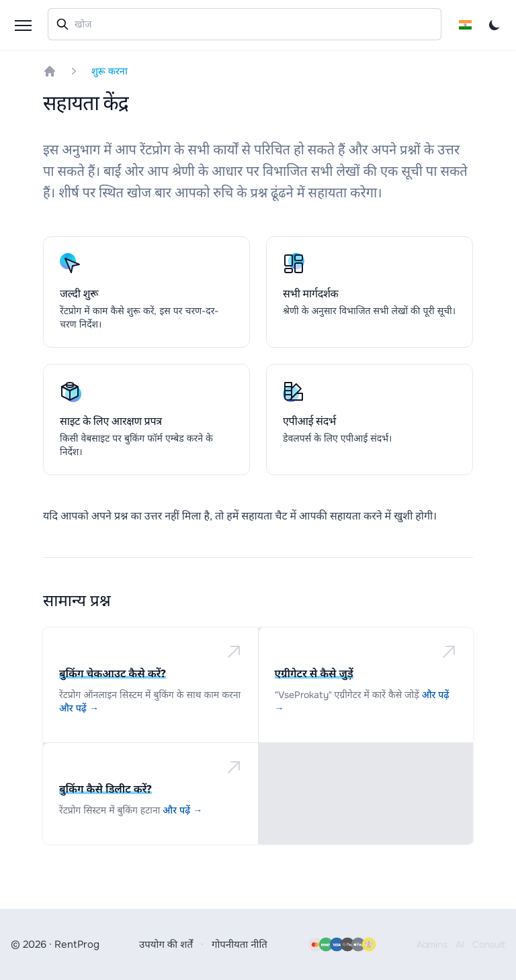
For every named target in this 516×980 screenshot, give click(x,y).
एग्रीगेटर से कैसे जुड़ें (314, 673)
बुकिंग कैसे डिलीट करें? (105, 789)
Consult (489, 944)
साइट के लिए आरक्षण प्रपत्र (111, 421)
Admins (432, 944)
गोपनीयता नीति (240, 944)
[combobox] (245, 24)
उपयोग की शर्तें (166, 944)
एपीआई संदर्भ (309, 421)
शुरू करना (110, 71)
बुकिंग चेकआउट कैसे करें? (113, 673)
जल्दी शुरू (79, 293)
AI (460, 944)
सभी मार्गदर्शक (311, 293)
